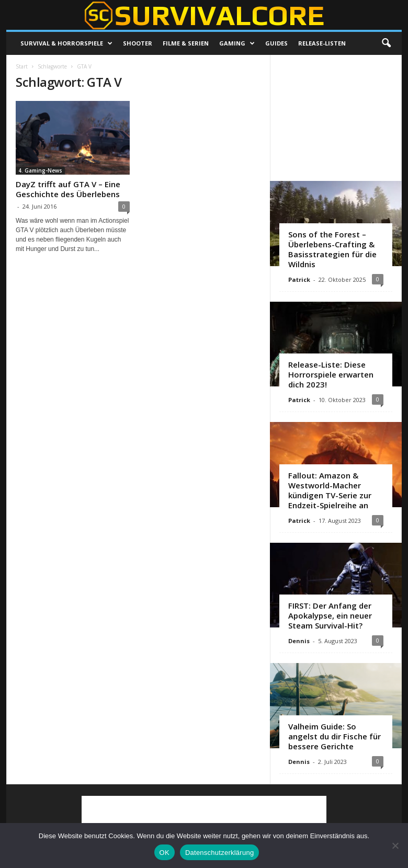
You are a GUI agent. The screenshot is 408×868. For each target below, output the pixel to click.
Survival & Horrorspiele (66, 43)
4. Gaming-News (40, 170)
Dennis (299, 641)
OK (165, 853)
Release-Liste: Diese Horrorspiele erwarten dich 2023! (331, 374)
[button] (386, 43)
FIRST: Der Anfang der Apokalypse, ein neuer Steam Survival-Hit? (330, 615)
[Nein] (395, 846)
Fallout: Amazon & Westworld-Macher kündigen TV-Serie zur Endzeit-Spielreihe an (330, 490)
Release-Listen (322, 43)
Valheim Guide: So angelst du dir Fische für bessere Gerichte (335, 736)
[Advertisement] (336, 118)
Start (22, 66)
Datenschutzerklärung (219, 853)
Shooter (138, 43)
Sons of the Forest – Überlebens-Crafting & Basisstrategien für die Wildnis (332, 249)
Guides (276, 43)
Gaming (237, 43)
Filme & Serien (186, 43)
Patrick (299, 279)
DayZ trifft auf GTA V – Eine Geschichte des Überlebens (68, 189)
